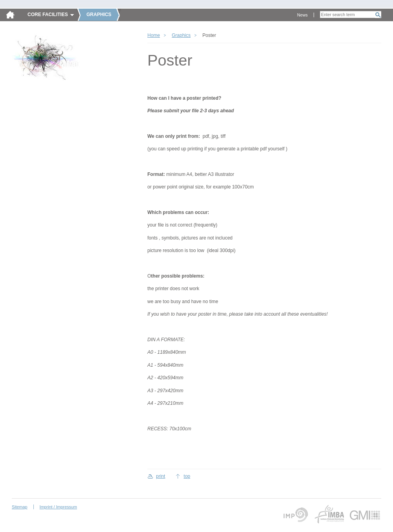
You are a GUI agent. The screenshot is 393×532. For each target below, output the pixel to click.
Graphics (181, 35)
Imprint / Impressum (58, 507)
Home (154, 35)
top (187, 476)
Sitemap (20, 507)
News (302, 15)
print (161, 476)
